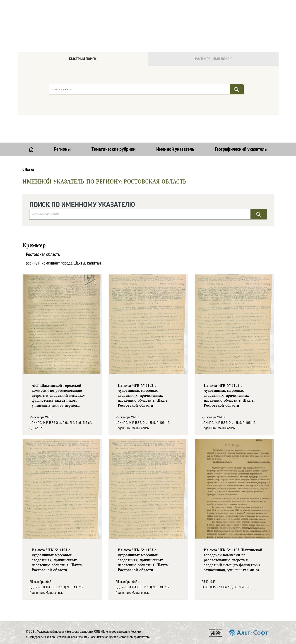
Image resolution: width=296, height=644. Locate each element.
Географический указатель (241, 149)
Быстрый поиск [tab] (83, 59)
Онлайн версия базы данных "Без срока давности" (167, 15)
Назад (28, 169)
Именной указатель (175, 149)
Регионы (62, 149)
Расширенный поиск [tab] (213, 59)
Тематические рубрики (114, 149)
